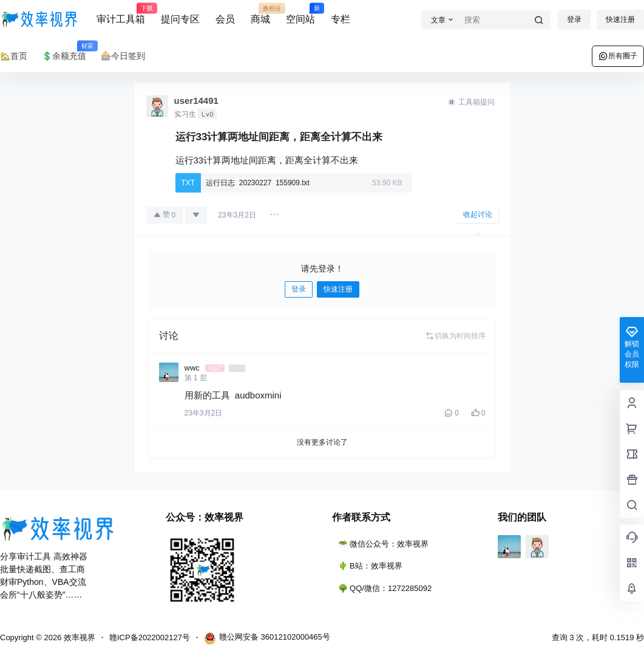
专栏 (341, 19)
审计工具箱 (121, 14)
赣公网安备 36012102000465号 (267, 638)
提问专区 (180, 19)
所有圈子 (618, 56)
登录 (574, 19)
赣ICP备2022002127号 (150, 637)
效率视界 (78, 637)
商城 (260, 14)
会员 (225, 19)
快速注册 (620, 19)
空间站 (300, 14)
